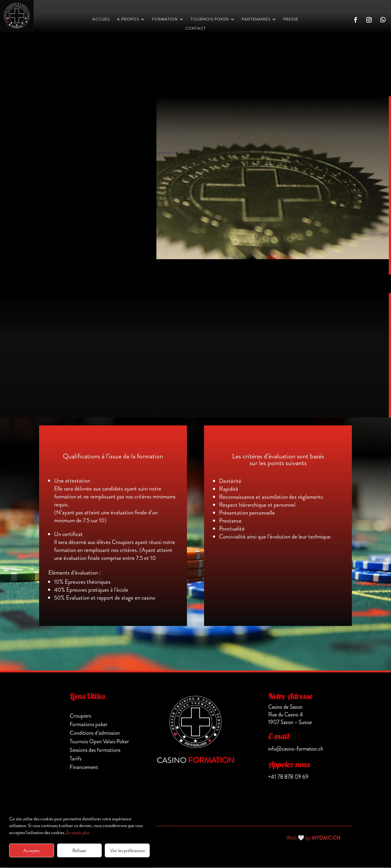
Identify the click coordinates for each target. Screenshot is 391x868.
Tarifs (75, 759)
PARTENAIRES (256, 20)
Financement (84, 767)
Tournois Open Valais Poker (99, 742)
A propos (128, 20)
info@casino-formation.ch (296, 749)
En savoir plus (78, 833)
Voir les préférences (127, 851)
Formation (165, 20)
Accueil (101, 20)
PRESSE (291, 20)
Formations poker (89, 725)
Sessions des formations (95, 750)
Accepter (32, 851)
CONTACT (195, 29)
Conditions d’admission (95, 733)
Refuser (79, 851)
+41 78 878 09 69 (288, 777)
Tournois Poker (210, 20)
